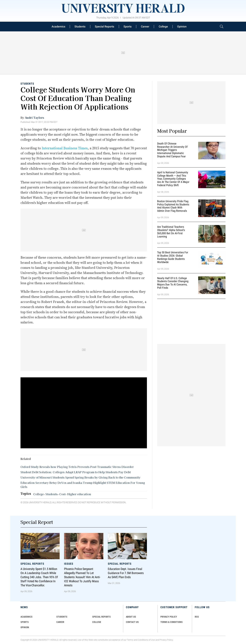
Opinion (182, 27)
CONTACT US (132, 622)
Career (145, 27)
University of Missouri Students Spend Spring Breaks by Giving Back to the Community (80, 477)
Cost (62, 494)
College (163, 27)
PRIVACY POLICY (169, 617)
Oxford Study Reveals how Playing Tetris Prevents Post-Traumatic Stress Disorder (77, 467)
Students (80, 27)
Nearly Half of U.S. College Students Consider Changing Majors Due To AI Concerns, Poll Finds (173, 283)
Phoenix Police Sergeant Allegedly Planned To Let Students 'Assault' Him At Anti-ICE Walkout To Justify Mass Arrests (82, 577)
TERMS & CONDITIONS (172, 622)
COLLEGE (97, 622)
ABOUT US (131, 617)
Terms (130, 640)
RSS (197, 617)
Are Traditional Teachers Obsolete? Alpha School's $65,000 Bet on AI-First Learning (171, 232)
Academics (58, 27)
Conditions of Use (146, 640)
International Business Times (65, 148)
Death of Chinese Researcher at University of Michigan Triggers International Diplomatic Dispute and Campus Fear (172, 150)
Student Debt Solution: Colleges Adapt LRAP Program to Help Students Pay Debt (76, 472)
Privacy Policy (166, 640)
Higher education (79, 494)
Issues (69, 564)
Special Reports (104, 27)
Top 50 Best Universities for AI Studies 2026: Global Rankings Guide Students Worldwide (173, 257)
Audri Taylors (34, 118)
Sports (128, 27)
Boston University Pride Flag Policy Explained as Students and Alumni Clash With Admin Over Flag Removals (173, 206)
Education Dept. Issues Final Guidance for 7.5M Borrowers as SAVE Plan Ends (126, 573)
